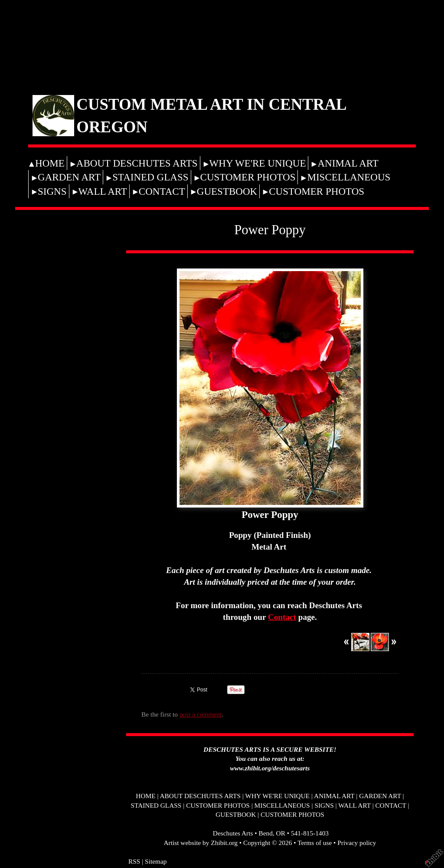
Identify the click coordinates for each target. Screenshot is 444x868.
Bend (265, 833)
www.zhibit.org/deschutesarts (270, 768)
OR (281, 833)
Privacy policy (357, 843)
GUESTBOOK (227, 191)
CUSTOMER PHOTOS (248, 177)
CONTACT (162, 191)
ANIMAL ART (348, 163)
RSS (134, 861)
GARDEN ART (69, 177)
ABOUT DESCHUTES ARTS (137, 163)
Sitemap (156, 861)
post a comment (201, 714)
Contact (282, 617)
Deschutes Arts (233, 833)
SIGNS (52, 191)
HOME (50, 163)
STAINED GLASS (150, 177)
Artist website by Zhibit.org (201, 843)
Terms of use (315, 843)
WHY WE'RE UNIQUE (258, 163)
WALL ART (103, 191)
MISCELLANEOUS (349, 177)
